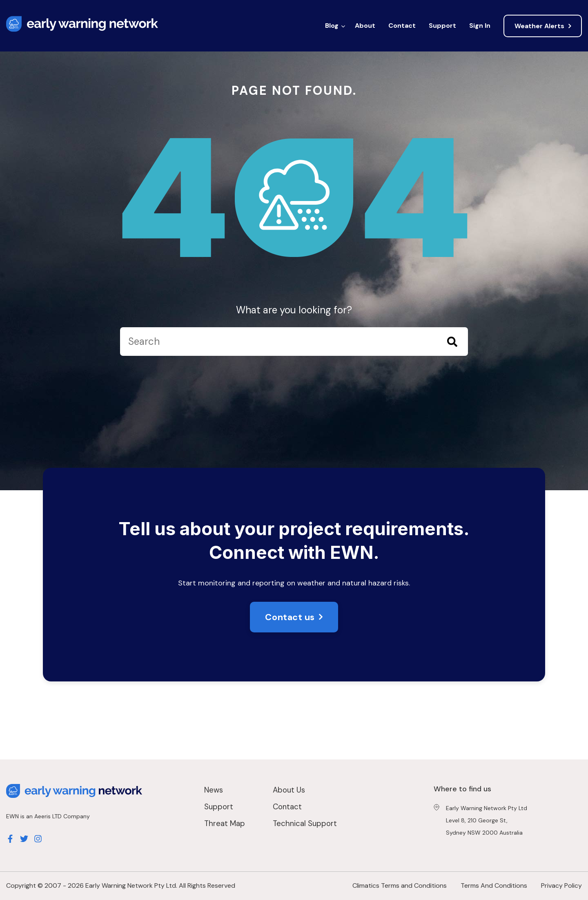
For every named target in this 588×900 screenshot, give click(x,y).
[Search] (294, 342)
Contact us (290, 617)
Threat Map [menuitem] (225, 823)
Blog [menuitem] (332, 26)
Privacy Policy (561, 885)
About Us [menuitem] (289, 790)
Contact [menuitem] (402, 26)
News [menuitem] (214, 790)
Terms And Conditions (494, 885)
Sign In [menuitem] (480, 26)
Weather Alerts (539, 26)
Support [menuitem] (442, 26)
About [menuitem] (365, 26)
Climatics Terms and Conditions (400, 885)
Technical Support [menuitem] (305, 823)
